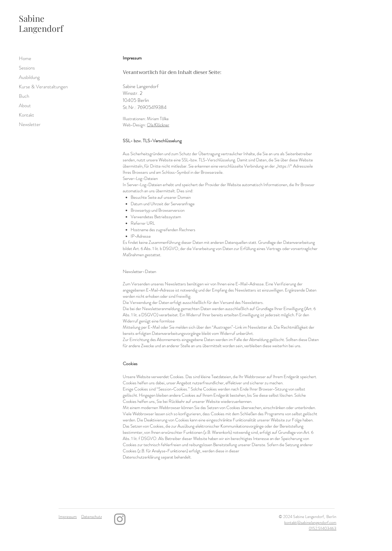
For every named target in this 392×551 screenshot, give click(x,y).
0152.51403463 (323, 528)
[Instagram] (120, 519)
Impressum (68, 517)
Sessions (27, 68)
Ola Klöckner (158, 125)
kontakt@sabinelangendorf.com (310, 522)
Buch (24, 96)
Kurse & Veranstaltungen (35, 87)
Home (25, 58)
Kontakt (26, 115)
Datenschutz (92, 517)
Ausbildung (29, 77)
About (25, 105)
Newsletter (30, 124)
